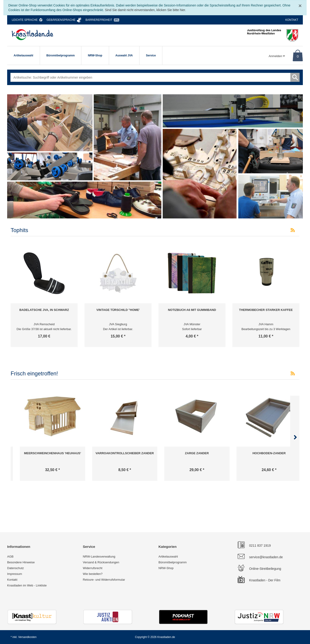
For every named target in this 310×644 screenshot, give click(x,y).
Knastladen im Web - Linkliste (27, 585)
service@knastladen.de (266, 557)
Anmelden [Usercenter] (277, 56)
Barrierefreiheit (99, 20)
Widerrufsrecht (93, 568)
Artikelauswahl (23, 55)
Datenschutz (15, 568)
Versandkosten (27, 637)
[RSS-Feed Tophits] (293, 230)
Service (151, 55)
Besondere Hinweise (21, 562)
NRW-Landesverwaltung (99, 557)
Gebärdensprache (61, 20)
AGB (10, 557)
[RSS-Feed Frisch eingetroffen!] (293, 374)
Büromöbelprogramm (61, 55)
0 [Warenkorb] (298, 56)
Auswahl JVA (124, 55)
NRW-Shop (95, 55)
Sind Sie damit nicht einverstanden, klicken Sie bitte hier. (145, 10)
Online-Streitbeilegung (265, 569)
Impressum (15, 574)
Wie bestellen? (93, 574)
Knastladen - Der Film (265, 580)
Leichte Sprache (25, 20)
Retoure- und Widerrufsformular (104, 580)
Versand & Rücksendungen (101, 562)
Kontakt (292, 20)
